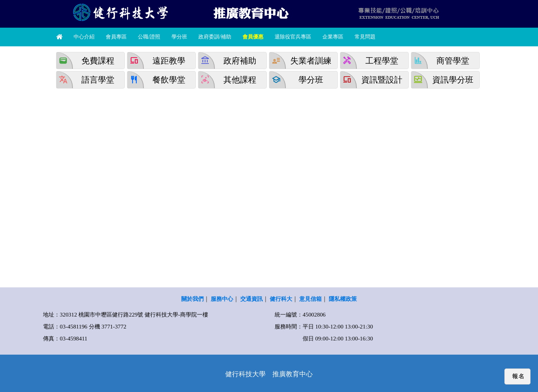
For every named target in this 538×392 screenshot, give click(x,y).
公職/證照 (149, 37)
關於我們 (192, 299)
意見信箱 (310, 299)
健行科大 (281, 299)
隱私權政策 (343, 299)
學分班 (179, 37)
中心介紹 (84, 37)
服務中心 (222, 299)
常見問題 (365, 37)
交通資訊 (251, 299)
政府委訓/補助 (215, 37)
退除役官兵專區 (293, 37)
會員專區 (116, 37)
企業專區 (333, 37)
